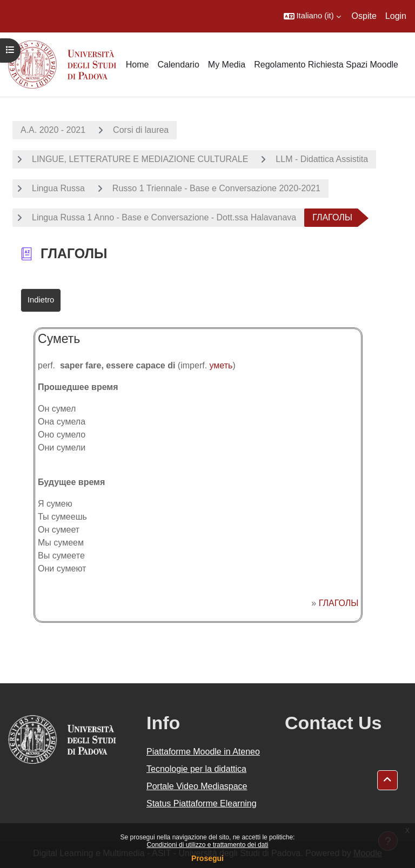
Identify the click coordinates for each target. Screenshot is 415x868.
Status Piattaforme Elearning (202, 803)
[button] (312, 16)
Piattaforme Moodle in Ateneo (203, 752)
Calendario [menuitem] (178, 65)
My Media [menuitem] (227, 65)
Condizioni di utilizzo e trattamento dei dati (208, 845)
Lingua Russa (58, 188)
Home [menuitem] (138, 65)
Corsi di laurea (141, 130)
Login (396, 16)
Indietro (41, 300)
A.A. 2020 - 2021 (53, 130)
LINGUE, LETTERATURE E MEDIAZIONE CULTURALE (140, 159)
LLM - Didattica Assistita (322, 159)
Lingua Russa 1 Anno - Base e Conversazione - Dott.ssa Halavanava (164, 217)
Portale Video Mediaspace (197, 786)
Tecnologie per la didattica (196, 769)
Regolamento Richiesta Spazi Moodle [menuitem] (326, 65)
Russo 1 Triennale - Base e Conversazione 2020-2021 (216, 188)
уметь (221, 365)
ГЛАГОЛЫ (339, 603)
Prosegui (207, 858)
